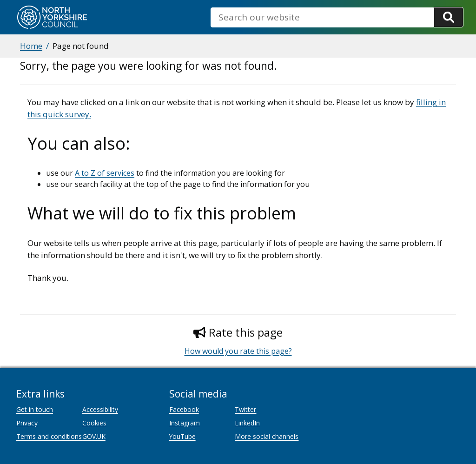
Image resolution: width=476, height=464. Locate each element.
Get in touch (35, 409)
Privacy (27, 423)
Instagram (185, 423)
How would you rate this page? (238, 351)
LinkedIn (247, 423)
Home (31, 46)
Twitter (245, 409)
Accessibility (100, 409)
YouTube (182, 436)
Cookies (94, 423)
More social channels (267, 436)
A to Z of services (105, 173)
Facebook (184, 409)
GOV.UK (94, 436)
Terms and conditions (49, 436)
